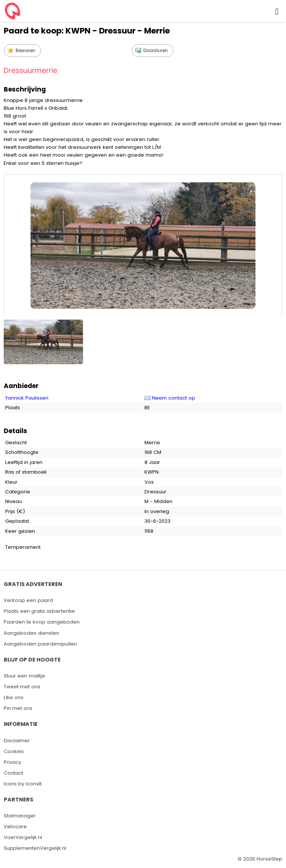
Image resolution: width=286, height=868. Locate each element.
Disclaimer (17, 741)
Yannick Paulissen (27, 398)
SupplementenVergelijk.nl (35, 848)
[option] (44, 340)
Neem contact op (174, 398)
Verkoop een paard (28, 600)
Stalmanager (20, 816)
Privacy (12, 762)
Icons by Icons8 (23, 784)
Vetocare (15, 827)
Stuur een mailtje (24, 676)
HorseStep (269, 859)
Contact (13, 773)
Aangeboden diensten (31, 633)
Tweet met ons (22, 687)
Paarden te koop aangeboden (42, 622)
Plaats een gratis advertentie (39, 611)
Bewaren (26, 50)
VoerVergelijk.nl (23, 837)
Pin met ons (18, 708)
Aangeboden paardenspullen (40, 644)
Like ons (14, 697)
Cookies (14, 751)
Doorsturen (156, 50)
